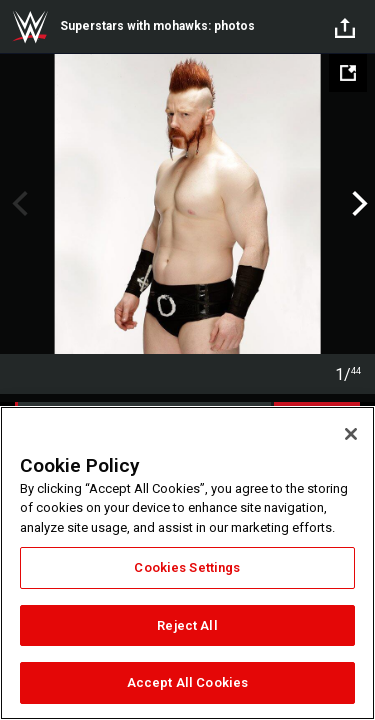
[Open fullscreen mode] (348, 73)
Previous (17, 204)
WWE (30, 27)
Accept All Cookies (187, 682)
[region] (187, 563)
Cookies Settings (187, 567)
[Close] (351, 434)
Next (357, 204)
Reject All (187, 625)
